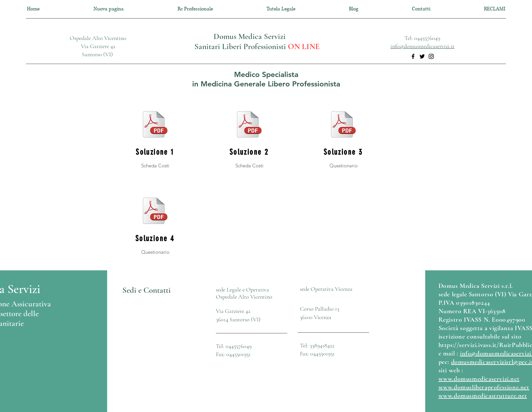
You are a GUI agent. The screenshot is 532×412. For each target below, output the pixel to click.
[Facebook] (413, 56)
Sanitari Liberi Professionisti (241, 46)
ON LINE (304, 46)
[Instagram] (431, 56)
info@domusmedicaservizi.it (422, 46)
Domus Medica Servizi (250, 36)
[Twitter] (422, 56)
